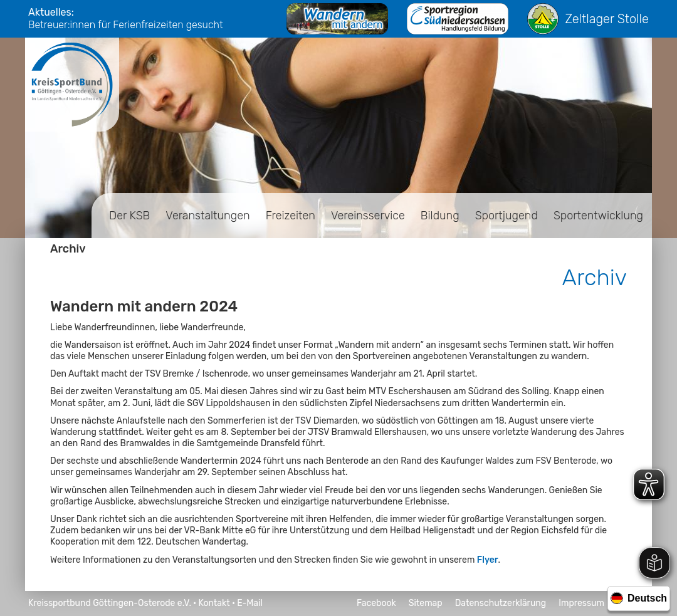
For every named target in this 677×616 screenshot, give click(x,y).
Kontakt (214, 603)
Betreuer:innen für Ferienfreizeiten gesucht (126, 25)
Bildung (440, 216)
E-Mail (250, 603)
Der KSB (129, 216)
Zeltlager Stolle (588, 19)
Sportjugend (506, 216)
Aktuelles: (51, 12)
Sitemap (426, 603)
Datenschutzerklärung (501, 603)
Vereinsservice (368, 216)
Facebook (376, 603)
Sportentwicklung (598, 216)
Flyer (488, 560)
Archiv (68, 249)
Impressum (581, 603)
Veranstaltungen (207, 216)
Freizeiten (291, 216)
